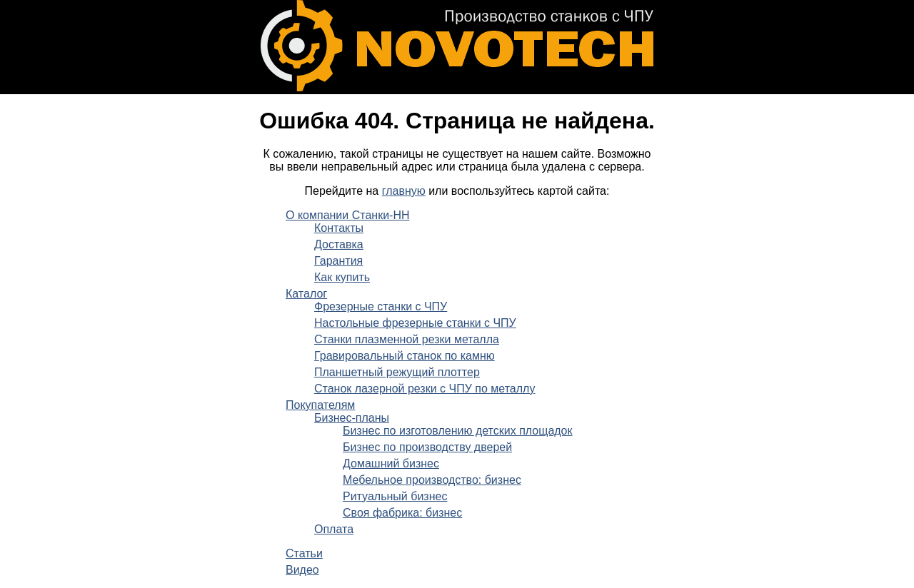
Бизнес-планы (352, 418)
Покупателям (320, 405)
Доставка (339, 244)
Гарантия (338, 261)
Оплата (334, 529)
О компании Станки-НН (348, 215)
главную (404, 191)
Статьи (304, 553)
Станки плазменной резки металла (407, 339)
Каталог (306, 294)
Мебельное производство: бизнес (432, 480)
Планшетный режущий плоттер (397, 372)
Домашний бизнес (391, 463)
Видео (302, 570)
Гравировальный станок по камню (405, 356)
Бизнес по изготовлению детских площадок (458, 431)
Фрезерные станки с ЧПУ (381, 306)
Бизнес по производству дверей (427, 447)
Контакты (339, 228)
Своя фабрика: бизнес (402, 513)
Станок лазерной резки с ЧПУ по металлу (425, 389)
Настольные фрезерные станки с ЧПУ (415, 323)
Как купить (342, 277)
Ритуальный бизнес (395, 496)
